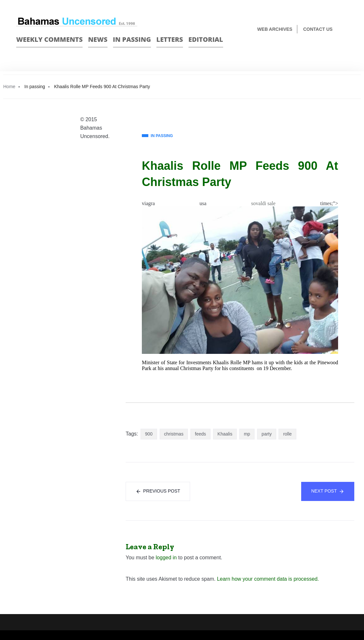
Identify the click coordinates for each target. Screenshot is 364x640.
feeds (200, 434)
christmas (174, 434)
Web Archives (275, 29)
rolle (287, 434)
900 (149, 434)
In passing (132, 39)
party (267, 434)
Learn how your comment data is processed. (268, 579)
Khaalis (225, 434)
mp (247, 434)
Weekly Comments (49, 39)
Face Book (334, 51)
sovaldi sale (263, 203)
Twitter (345, 51)
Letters (170, 39)
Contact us (318, 29)
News (98, 39)
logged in (166, 558)
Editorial (206, 39)
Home (9, 87)
